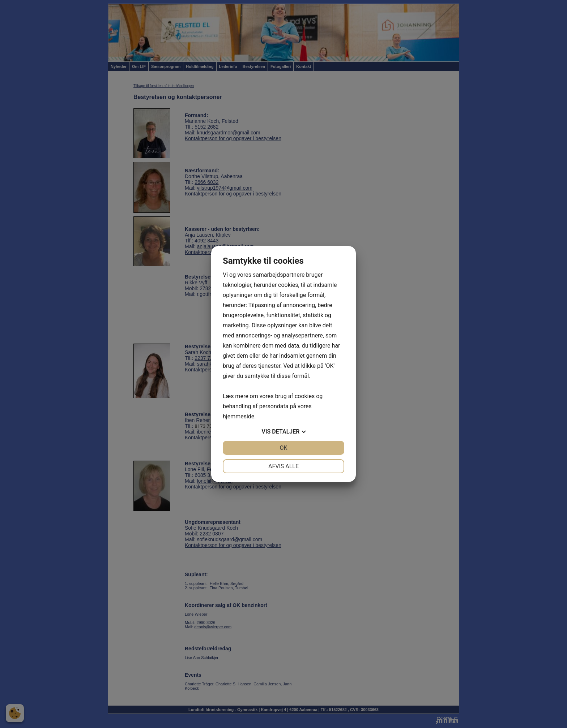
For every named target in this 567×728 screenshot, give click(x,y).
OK (283, 448)
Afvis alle (283, 466)
